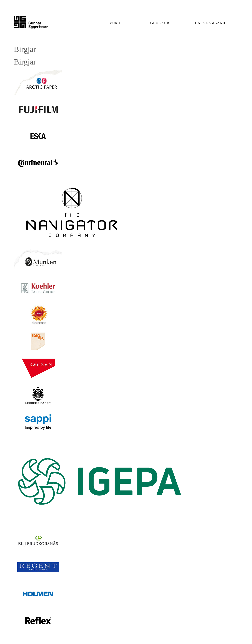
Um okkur (159, 23)
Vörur (116, 23)
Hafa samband (210, 23)
